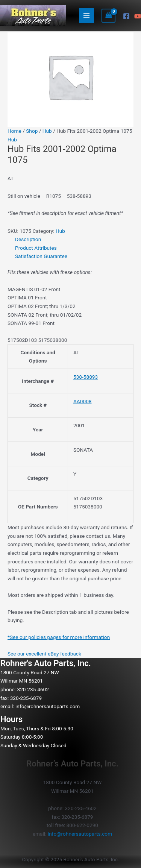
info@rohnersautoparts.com (48, 706)
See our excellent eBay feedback (44, 654)
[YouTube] (138, 16)
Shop (32, 131)
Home (14, 131)
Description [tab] (28, 239)
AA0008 (83, 401)
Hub (47, 131)
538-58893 (86, 377)
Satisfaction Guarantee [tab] (41, 256)
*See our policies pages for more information (59, 637)
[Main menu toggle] (87, 16)
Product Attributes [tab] (36, 248)
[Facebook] (126, 16)
